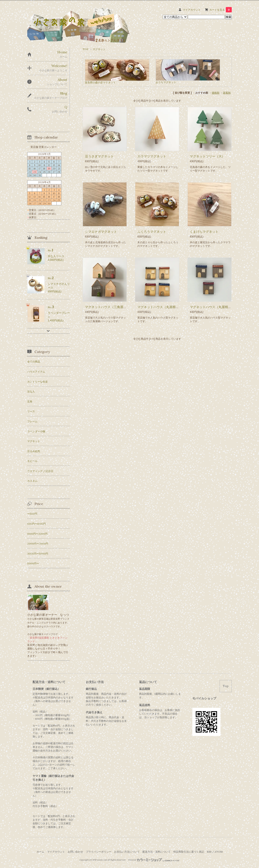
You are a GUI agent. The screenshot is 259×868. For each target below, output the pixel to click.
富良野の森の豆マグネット (100, 82)
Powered (154, 860)
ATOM (219, 852)
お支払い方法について (127, 852)
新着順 (227, 93)
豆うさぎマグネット (99, 156)
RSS (209, 852)
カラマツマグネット (152, 156)
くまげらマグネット (204, 232)
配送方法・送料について (157, 852)
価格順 (216, 93)
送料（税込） (40, 802)
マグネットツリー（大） (207, 156)
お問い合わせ (75, 852)
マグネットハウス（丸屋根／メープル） (166, 307)
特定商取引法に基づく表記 (189, 852)
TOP (86, 49)
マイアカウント (192, 10)
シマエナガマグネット (101, 232)
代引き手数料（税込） (45, 806)
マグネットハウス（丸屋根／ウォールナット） (223, 307)
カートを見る (221, 10)
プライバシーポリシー (99, 852)
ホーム (40, 852)
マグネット (99, 49)
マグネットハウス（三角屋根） (107, 307)
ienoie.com (102, 860)
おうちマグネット (166, 82)
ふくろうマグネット (152, 232)
